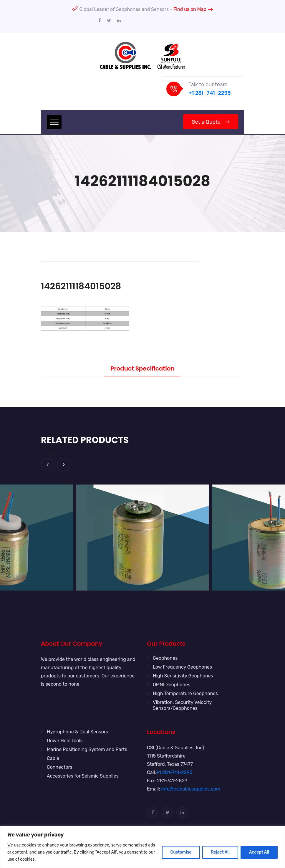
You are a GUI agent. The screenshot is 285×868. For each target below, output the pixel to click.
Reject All (220, 852)
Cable (53, 758)
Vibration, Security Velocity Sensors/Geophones (182, 705)
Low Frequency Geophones (182, 667)
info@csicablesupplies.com (191, 789)
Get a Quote (211, 122)
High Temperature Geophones (185, 693)
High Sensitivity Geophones (183, 676)
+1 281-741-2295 (210, 93)
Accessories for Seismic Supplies (83, 776)
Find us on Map (193, 9)
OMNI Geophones (172, 685)
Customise (181, 852)
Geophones (165, 658)
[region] (142, 847)
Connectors (60, 767)
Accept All (259, 852)
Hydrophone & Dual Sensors (77, 732)
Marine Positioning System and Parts (87, 749)
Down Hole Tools (65, 741)
